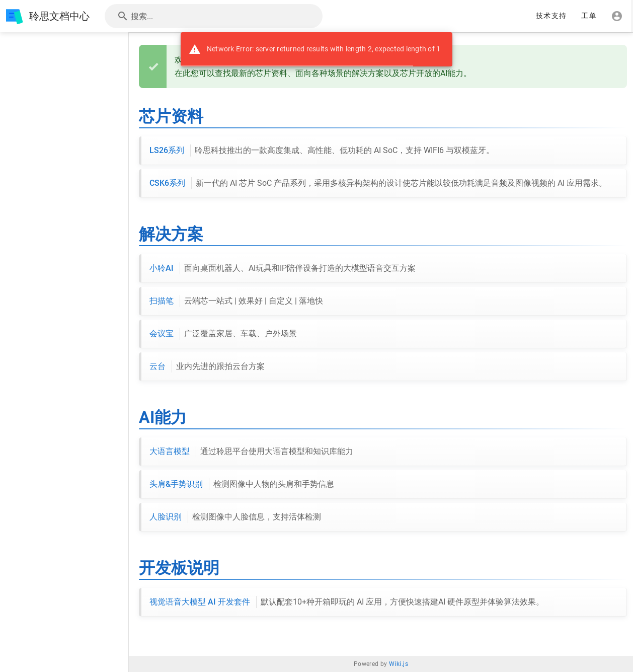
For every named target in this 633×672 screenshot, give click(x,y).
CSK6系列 (378, 183)
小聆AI (283, 268)
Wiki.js (399, 664)
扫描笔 (236, 301)
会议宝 (223, 334)
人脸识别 (235, 517)
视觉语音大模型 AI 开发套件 (347, 602)
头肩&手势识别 (242, 484)
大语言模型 (251, 452)
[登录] (617, 16)
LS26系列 (322, 151)
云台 (207, 366)
